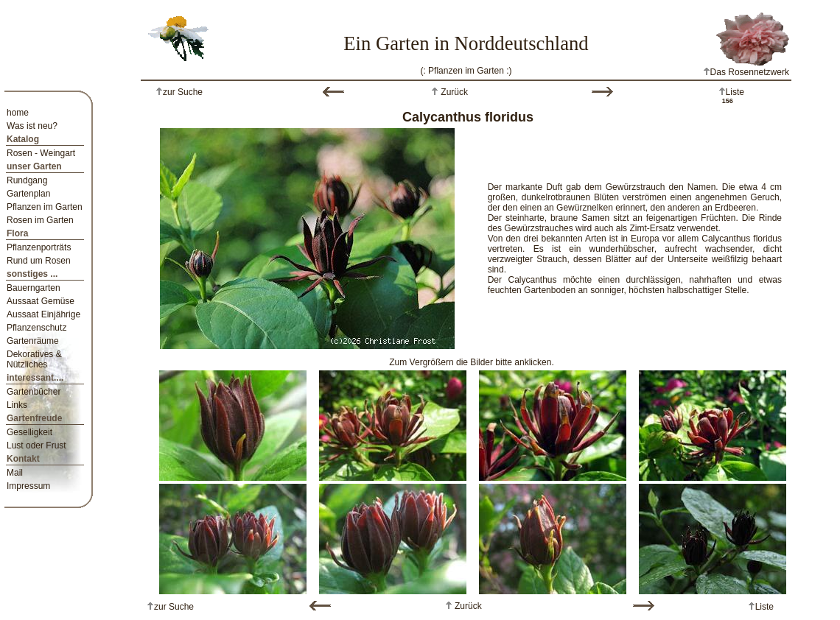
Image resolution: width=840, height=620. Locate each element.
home (18, 113)
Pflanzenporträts (39, 247)
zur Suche (183, 92)
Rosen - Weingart (41, 153)
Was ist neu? (32, 126)
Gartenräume (33, 341)
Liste (735, 92)
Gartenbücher (34, 392)
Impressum (28, 486)
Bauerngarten (34, 288)
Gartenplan (28, 194)
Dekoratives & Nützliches (34, 359)
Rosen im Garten (40, 220)
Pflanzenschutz (36, 328)
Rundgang (27, 180)
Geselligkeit (29, 432)
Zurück (453, 92)
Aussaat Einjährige (43, 314)
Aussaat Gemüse (41, 301)
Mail (15, 473)
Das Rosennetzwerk (746, 72)
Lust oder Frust (36, 445)
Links (17, 405)
